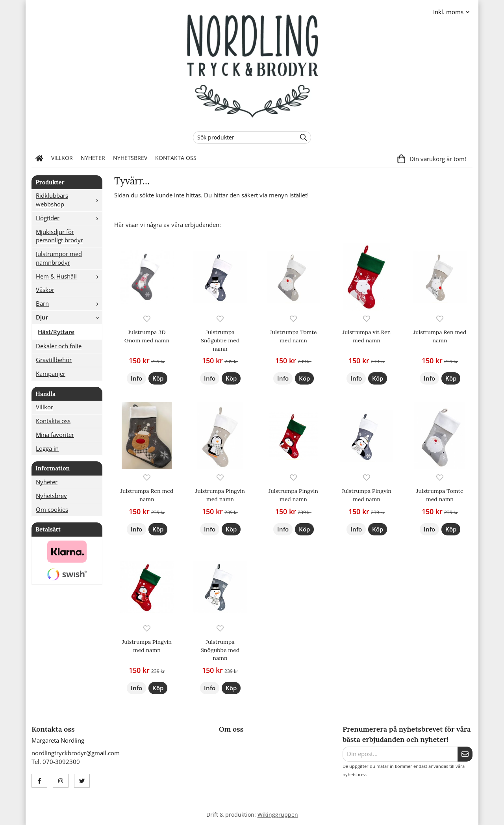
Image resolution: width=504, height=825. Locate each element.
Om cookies (52, 509)
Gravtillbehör (54, 360)
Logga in (47, 448)
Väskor (45, 290)
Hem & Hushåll (69, 276)
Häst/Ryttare (56, 332)
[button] (158, 378)
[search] (301, 137)
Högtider (69, 218)
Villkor (62, 158)
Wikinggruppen (278, 815)
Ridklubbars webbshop (69, 200)
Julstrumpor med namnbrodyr (59, 258)
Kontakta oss (176, 158)
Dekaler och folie (59, 346)
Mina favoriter (55, 435)
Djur (69, 317)
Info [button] (136, 378)
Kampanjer (51, 373)
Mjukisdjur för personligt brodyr (59, 236)
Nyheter (93, 158)
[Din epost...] (400, 754)
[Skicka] (465, 754)
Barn (69, 303)
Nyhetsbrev (130, 158)
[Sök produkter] (243, 137)
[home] (39, 158)
